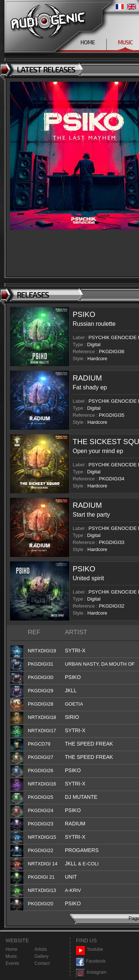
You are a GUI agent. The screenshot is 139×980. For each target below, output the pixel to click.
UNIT (71, 877)
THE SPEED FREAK (89, 744)
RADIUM (87, 378)
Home (11, 949)
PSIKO (84, 314)
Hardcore (97, 359)
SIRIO (72, 717)
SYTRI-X (75, 650)
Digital (94, 344)
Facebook (91, 961)
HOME (88, 42)
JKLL (71, 690)
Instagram (91, 972)
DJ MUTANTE (81, 797)
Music (11, 956)
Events (12, 963)
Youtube (90, 949)
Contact (42, 963)
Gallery (42, 956)
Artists (41, 949)
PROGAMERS (82, 850)
